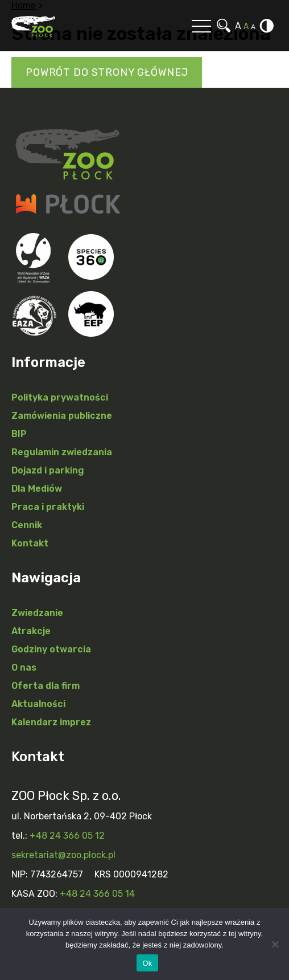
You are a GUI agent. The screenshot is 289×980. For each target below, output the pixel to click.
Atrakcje (31, 631)
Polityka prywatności (60, 397)
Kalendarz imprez (51, 722)
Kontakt (30, 543)
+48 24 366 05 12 (67, 836)
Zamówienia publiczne (62, 416)
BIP (19, 434)
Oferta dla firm (46, 686)
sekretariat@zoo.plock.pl (63, 855)
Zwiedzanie (37, 613)
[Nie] (275, 944)
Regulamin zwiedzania (62, 452)
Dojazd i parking (48, 470)
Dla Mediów (37, 489)
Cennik (27, 525)
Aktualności (38, 704)
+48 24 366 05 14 (97, 894)
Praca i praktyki (48, 507)
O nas (24, 667)
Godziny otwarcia (51, 649)
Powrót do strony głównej (107, 72)
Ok (147, 963)
